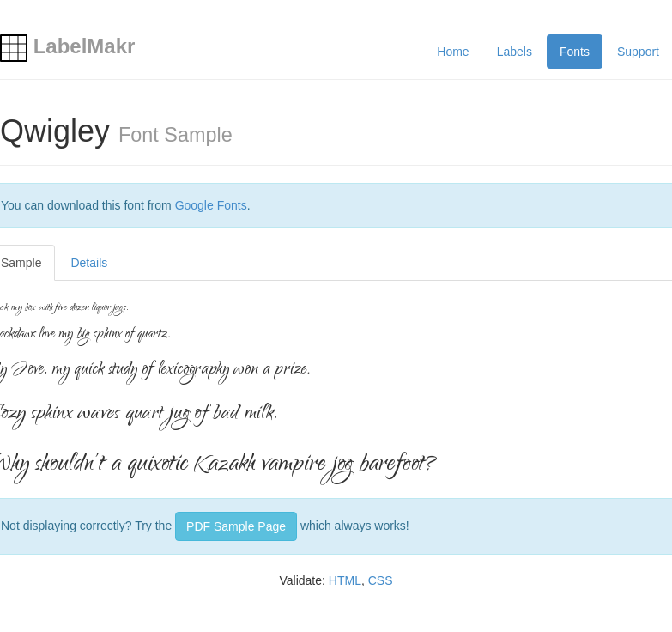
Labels (515, 52)
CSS (381, 580)
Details (89, 263)
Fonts (575, 52)
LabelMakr (67, 46)
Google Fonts (211, 205)
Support (638, 52)
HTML (345, 580)
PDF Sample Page (236, 526)
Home (453, 52)
